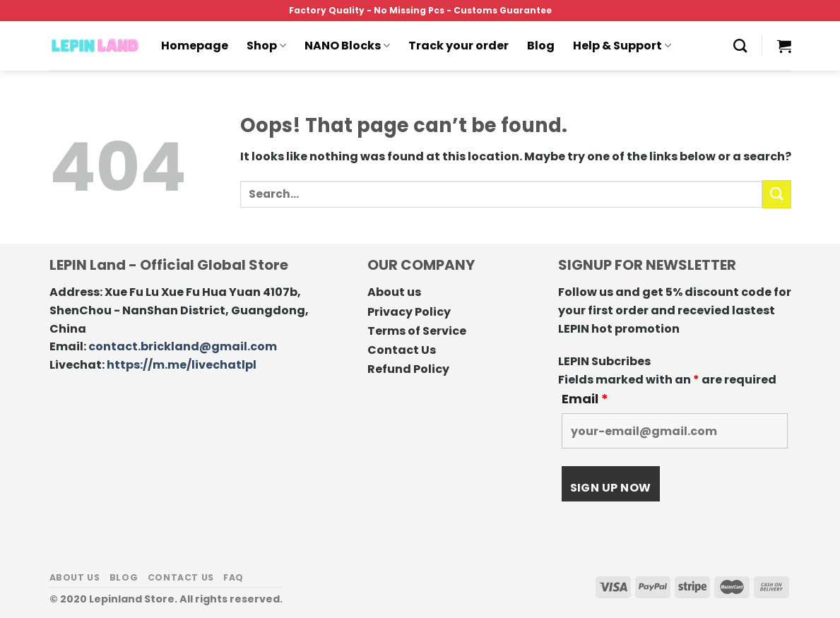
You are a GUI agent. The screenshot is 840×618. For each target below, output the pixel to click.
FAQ (233, 577)
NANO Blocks (347, 46)
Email (585, 399)
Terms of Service (417, 331)
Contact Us (402, 350)
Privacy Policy (409, 312)
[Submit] (776, 194)
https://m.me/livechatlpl (182, 365)
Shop (266, 46)
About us (394, 292)
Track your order (459, 46)
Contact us (181, 577)
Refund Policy (408, 369)
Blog (541, 46)
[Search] (740, 46)
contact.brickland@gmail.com (183, 346)
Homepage (195, 46)
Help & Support (622, 46)
